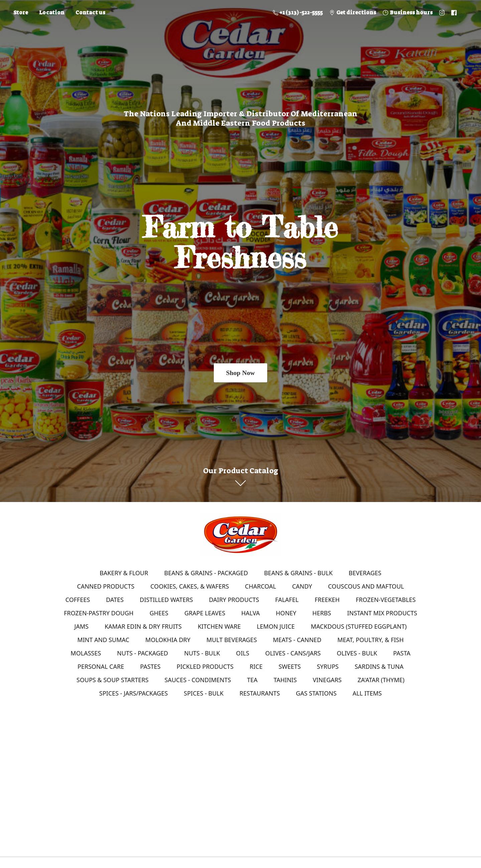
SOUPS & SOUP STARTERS (113, 680)
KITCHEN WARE (219, 626)
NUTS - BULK (202, 653)
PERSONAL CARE (101, 666)
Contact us (90, 13)
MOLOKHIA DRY (168, 640)
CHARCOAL (260, 586)
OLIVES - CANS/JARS (293, 653)
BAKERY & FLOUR (124, 573)
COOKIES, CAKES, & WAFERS (190, 586)
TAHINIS (285, 680)
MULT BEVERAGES (232, 640)
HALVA (251, 613)
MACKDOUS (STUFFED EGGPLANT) (359, 626)
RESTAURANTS (260, 693)
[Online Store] (240, 535)
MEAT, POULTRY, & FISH (371, 640)
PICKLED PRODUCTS (205, 666)
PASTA (402, 653)
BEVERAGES (365, 573)
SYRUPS (328, 666)
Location (52, 13)
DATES (115, 600)
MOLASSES (86, 653)
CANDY (302, 586)
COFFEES (78, 600)
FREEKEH (327, 600)
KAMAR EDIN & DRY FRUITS (143, 626)
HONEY (286, 613)
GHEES (159, 613)
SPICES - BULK (204, 693)
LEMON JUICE (276, 626)
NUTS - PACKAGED (142, 653)
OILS (243, 653)
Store (21, 13)
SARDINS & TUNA (379, 666)
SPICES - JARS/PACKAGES (133, 693)
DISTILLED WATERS (166, 600)
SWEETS (290, 666)
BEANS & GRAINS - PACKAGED (206, 573)
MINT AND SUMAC (103, 640)
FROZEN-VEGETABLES (386, 600)
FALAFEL (287, 600)
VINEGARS (327, 680)
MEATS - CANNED (297, 640)
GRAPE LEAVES (205, 613)
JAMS (82, 626)
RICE (256, 666)
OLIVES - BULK (357, 653)
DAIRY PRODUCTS (234, 600)
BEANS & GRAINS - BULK (298, 573)
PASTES (150, 666)
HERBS (322, 613)
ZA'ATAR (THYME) (381, 680)
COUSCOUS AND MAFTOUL (366, 586)
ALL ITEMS (367, 693)
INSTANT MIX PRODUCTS (382, 613)
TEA (252, 680)
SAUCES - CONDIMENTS (198, 680)
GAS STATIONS (316, 693)
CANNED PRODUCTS (106, 586)
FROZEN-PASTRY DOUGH (99, 613)
